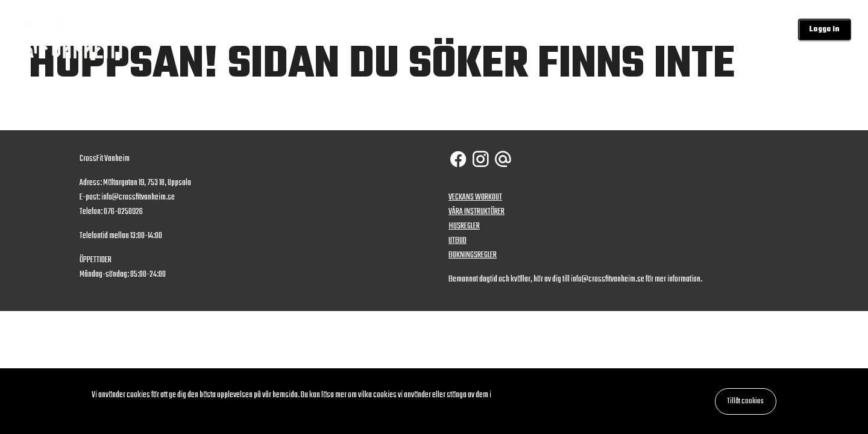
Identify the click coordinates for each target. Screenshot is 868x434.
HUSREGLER (464, 226)
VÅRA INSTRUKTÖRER (476, 212)
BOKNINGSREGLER (473, 255)
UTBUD (458, 241)
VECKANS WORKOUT (475, 197)
